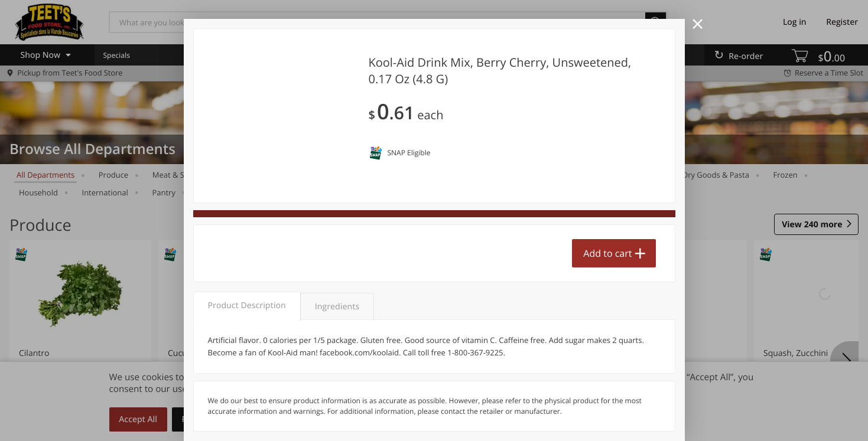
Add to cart (607, 253)
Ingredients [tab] (337, 307)
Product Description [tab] (247, 306)
